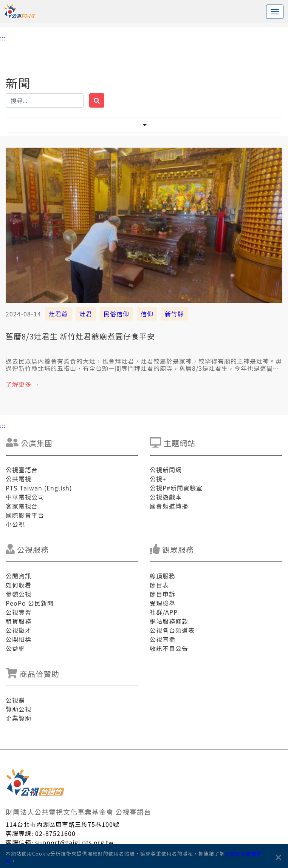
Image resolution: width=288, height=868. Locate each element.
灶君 (86, 314)
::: (3, 38)
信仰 (147, 314)
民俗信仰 (116, 314)
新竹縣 (174, 314)
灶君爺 (58, 314)
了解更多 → (23, 384)
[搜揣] (45, 100)
